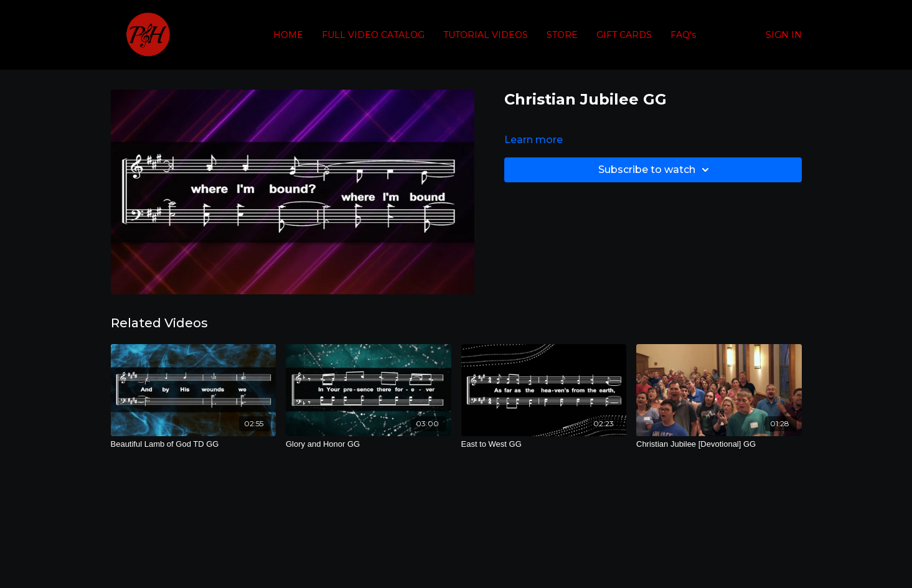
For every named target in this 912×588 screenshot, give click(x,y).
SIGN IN (784, 35)
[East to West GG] (544, 444)
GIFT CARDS (624, 35)
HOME (288, 35)
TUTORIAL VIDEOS (486, 35)
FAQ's (683, 35)
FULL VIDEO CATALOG (373, 35)
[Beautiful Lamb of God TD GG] (194, 444)
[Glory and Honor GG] (369, 444)
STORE (562, 35)
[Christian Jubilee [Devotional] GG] (719, 444)
